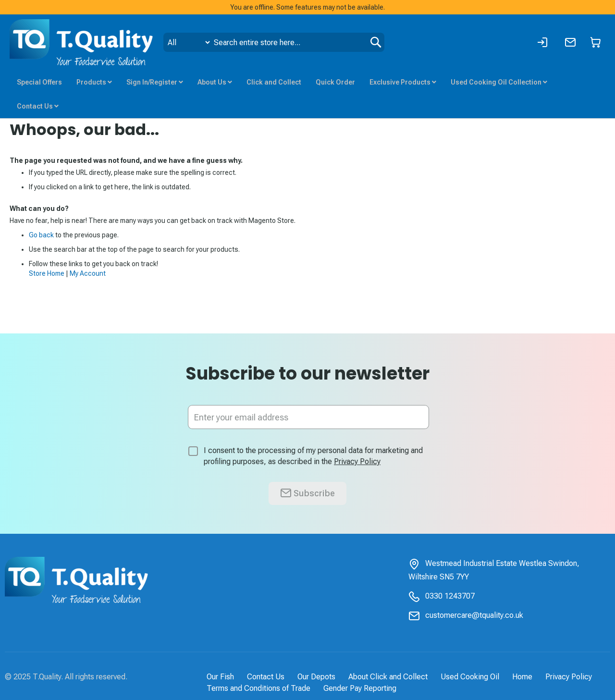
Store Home (47, 273)
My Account (88, 273)
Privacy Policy (357, 461)
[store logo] (82, 42)
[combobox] (274, 42)
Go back (41, 235)
